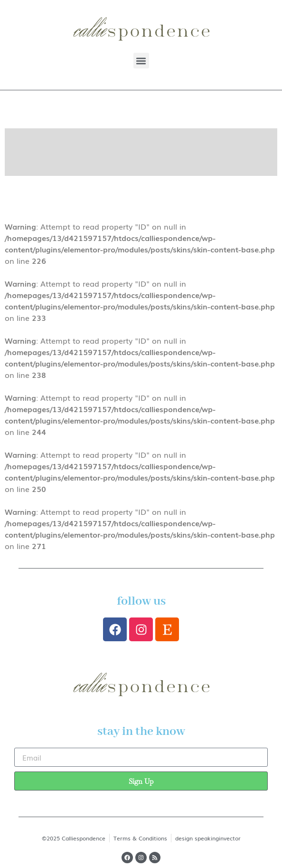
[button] (141, 61)
